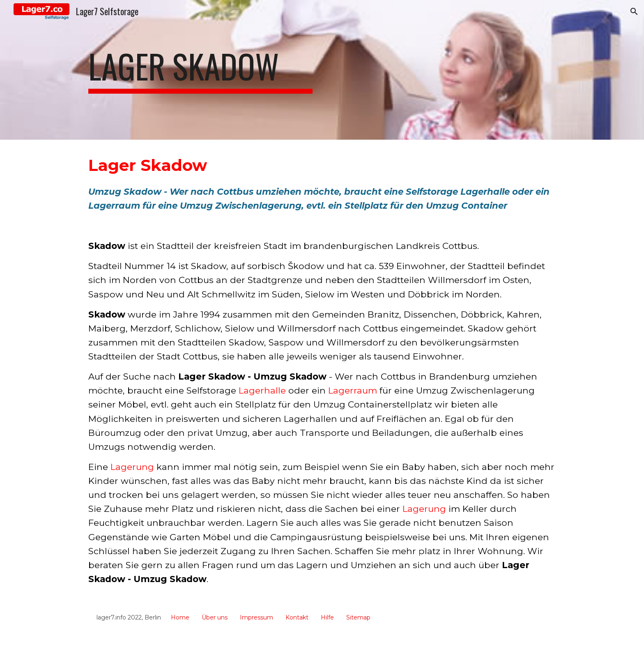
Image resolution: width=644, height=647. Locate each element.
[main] (200, 70)
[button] (634, 12)
